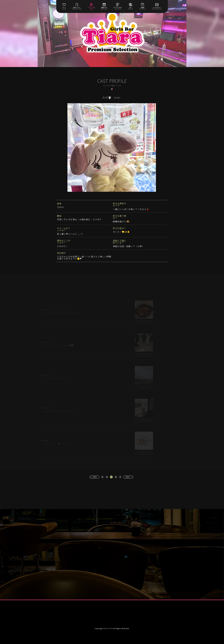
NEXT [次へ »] (128, 477)
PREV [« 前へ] (95, 477)
